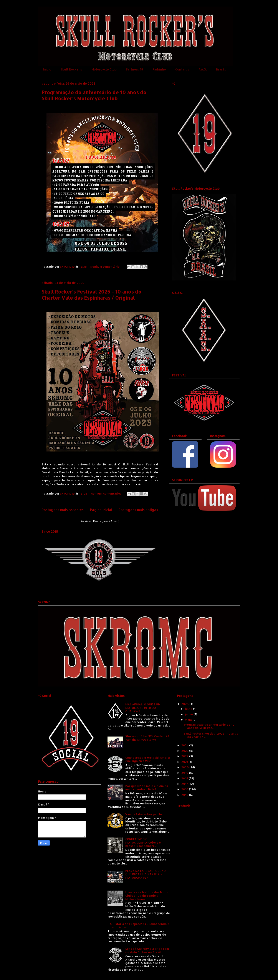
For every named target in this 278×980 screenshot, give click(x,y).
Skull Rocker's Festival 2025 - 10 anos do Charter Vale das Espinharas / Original (92, 295)
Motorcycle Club (104, 69)
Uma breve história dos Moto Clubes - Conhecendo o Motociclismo (146, 895)
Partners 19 (135, 69)
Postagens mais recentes (63, 510)
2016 (185, 789)
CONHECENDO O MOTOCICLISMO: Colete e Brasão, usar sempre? (143, 842)
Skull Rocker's (71, 69)
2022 (185, 756)
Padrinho (159, 69)
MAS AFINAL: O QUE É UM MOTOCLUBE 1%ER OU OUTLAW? (143, 708)
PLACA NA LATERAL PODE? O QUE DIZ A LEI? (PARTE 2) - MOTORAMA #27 (146, 874)
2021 (185, 762)
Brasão (221, 69)
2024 (185, 745)
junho (189, 714)
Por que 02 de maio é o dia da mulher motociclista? (147, 788)
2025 (185, 704)
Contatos (182, 69)
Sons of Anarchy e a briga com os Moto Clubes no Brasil (147, 950)
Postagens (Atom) (106, 521)
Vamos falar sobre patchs (144, 814)
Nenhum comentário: (106, 267)
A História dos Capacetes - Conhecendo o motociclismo (140, 926)
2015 (185, 795)
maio (189, 720)
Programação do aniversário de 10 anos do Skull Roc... (209, 726)
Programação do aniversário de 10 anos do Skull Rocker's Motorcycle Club (94, 95)
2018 (185, 778)
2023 (185, 751)
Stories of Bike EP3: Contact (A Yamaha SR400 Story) (147, 738)
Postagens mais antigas (138, 510)
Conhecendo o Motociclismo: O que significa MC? (148, 759)
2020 (185, 767)
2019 (185, 773)
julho (189, 709)
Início (47, 69)
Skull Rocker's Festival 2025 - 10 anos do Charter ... (211, 735)
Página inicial (101, 510)
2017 (185, 784)
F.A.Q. (203, 69)
